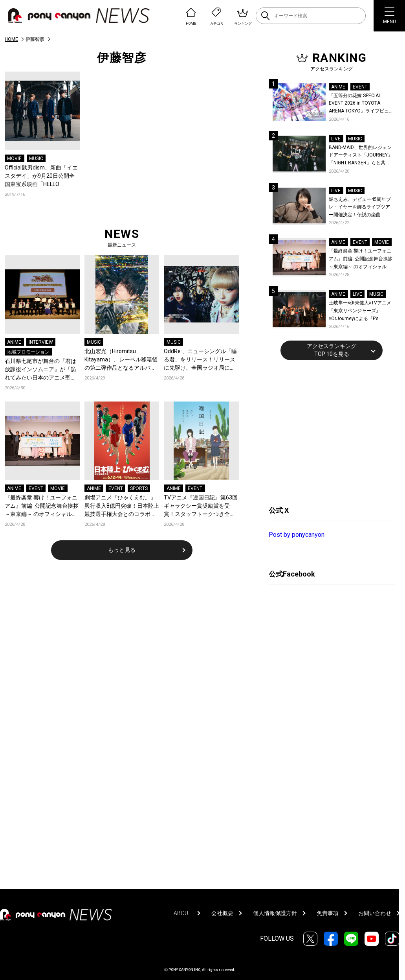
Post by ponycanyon (297, 535)
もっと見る (122, 550)
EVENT (36, 488)
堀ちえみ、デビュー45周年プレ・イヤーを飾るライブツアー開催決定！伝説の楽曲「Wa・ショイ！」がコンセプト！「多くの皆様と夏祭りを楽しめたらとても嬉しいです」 (361, 208)
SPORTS (139, 488)
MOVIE (14, 158)
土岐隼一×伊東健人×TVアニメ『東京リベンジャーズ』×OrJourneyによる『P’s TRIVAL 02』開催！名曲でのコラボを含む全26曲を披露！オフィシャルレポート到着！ (361, 311)
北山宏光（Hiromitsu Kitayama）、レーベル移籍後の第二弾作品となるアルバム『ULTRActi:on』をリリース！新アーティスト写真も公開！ (121, 360)
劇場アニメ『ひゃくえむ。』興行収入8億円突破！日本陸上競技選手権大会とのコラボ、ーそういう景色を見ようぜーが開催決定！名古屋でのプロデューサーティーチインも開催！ (122, 506)
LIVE (336, 139)
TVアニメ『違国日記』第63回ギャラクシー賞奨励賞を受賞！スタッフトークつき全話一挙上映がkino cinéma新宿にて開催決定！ (201, 506)
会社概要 (222, 913)
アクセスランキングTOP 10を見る (332, 350)
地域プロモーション (28, 352)
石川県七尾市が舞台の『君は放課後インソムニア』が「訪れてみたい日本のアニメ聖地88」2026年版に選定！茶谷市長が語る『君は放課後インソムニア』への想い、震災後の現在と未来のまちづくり (42, 370)
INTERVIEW (41, 342)
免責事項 (328, 913)
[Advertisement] (328, 432)
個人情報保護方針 (275, 913)
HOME (11, 39)
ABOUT (183, 913)
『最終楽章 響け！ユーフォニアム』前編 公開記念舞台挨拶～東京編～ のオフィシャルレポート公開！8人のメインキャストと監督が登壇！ (42, 506)
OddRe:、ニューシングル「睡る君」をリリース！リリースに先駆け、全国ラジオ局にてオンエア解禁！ (200, 360)
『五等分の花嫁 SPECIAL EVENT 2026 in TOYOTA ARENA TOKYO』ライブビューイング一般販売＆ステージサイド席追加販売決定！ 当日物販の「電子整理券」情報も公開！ (361, 104)
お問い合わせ (375, 913)
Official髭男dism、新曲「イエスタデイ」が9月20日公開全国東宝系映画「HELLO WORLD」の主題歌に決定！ (41, 176)
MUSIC (36, 158)
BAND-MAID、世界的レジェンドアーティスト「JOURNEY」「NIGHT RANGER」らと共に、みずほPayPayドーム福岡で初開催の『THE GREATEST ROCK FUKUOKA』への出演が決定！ (361, 156)
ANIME (14, 342)
